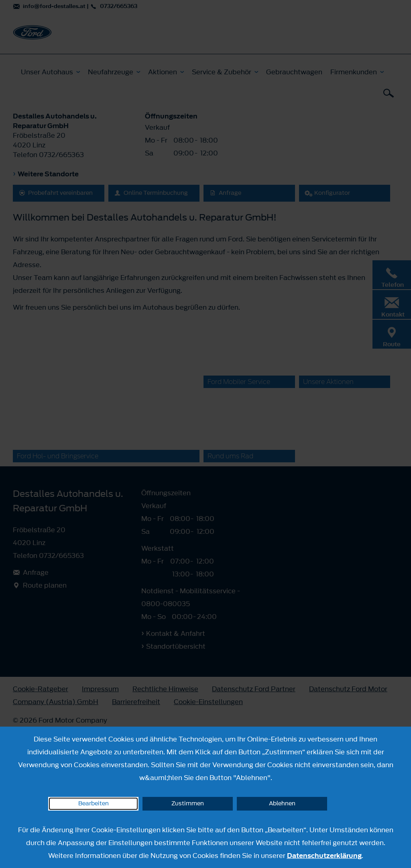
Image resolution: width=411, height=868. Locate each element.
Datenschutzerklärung (324, 856)
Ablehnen (282, 804)
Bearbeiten (94, 804)
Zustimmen (188, 804)
